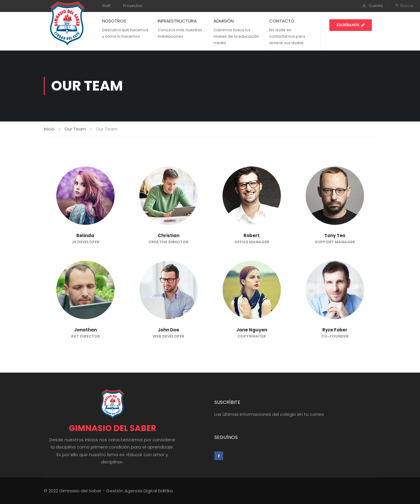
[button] (351, 25)
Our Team (75, 129)
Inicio (49, 129)
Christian (169, 236)
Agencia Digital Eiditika (149, 491)
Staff (106, 6)
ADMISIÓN (224, 21)
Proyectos (133, 6)
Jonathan (85, 330)
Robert (252, 236)
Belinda (85, 236)
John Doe (168, 330)
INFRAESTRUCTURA (177, 21)
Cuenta (376, 6)
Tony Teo (335, 236)
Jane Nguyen (252, 330)
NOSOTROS (114, 21)
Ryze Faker (335, 330)
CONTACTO (282, 21)
